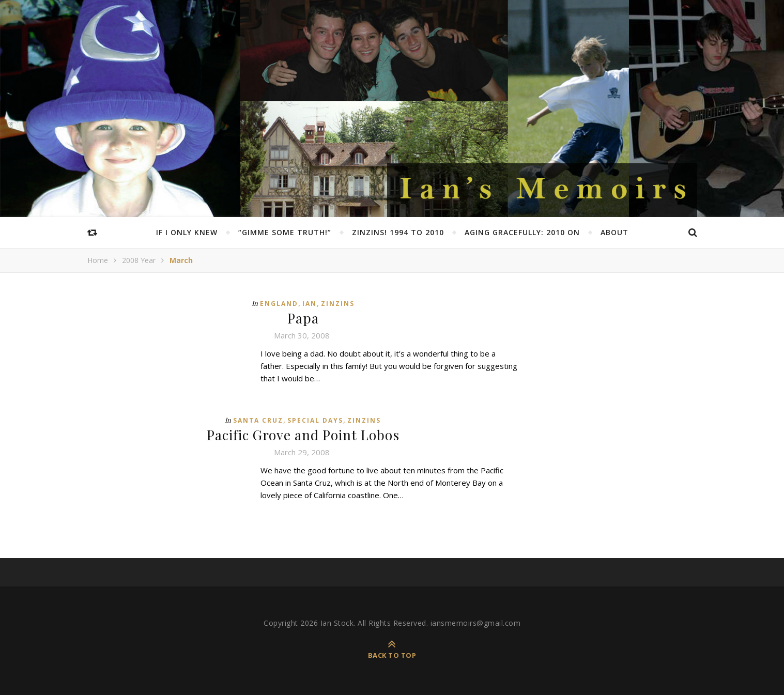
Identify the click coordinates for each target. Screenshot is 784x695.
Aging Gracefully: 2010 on (522, 232)
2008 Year (139, 260)
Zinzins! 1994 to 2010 (398, 232)
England (279, 304)
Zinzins (338, 304)
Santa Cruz (258, 420)
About (614, 232)
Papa (303, 318)
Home (98, 260)
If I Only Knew (187, 232)
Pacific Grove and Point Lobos (303, 435)
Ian (310, 304)
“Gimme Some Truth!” (285, 232)
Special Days (315, 420)
